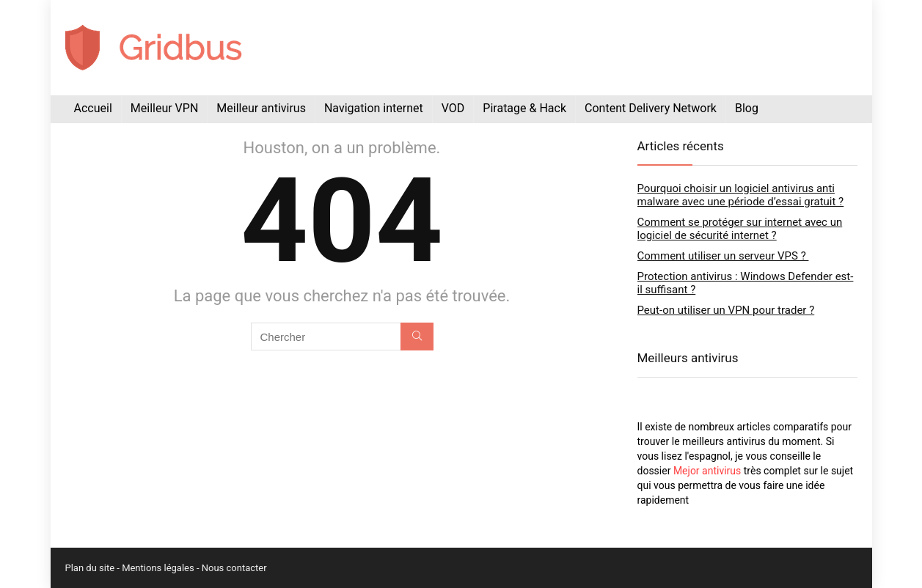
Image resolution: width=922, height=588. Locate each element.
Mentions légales (158, 568)
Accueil (93, 108)
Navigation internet (374, 108)
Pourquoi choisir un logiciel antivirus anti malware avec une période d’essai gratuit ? (741, 195)
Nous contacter (234, 568)
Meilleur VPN (165, 108)
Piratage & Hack (524, 108)
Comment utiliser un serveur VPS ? (723, 256)
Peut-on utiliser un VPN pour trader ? (726, 310)
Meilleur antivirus (261, 108)
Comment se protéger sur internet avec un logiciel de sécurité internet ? (740, 229)
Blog (747, 108)
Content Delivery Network (651, 108)
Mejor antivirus (707, 471)
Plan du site (90, 568)
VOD (453, 108)
